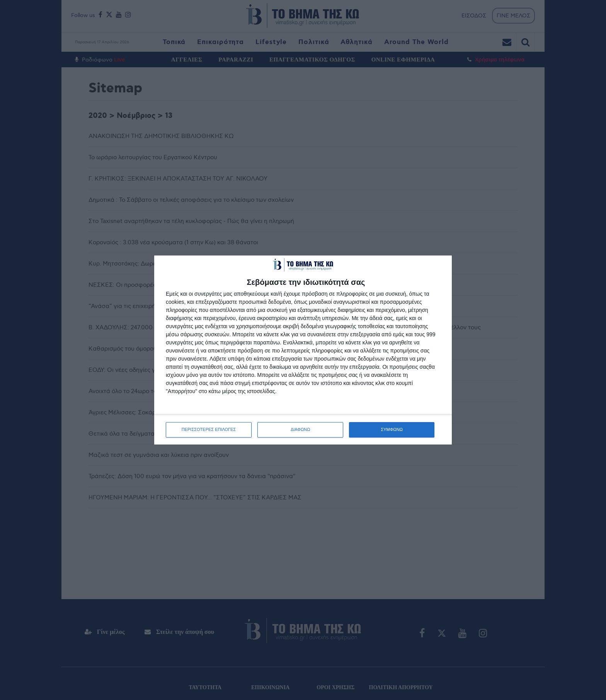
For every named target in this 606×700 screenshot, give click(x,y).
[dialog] (303, 350)
